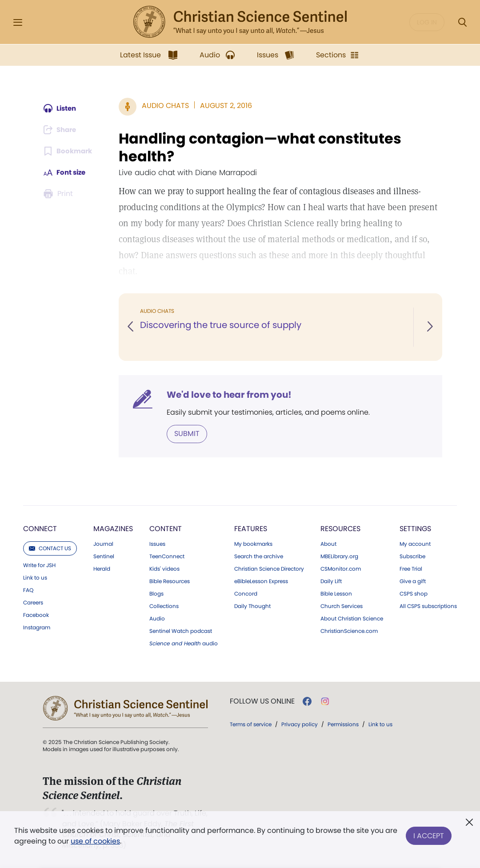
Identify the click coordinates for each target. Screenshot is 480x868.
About (328, 544)
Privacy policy (300, 724)
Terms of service (251, 724)
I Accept (429, 834)
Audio (157, 618)
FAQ (28, 590)
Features (251, 528)
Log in (427, 22)
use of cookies (95, 841)
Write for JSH (39, 565)
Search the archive (259, 556)
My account (415, 544)
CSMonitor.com (341, 568)
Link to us (35, 577)
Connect (40, 528)
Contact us (50, 548)
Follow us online (262, 701)
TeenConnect (167, 556)
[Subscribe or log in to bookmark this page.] (69, 151)
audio (184, 643)
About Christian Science (352, 618)
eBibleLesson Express (261, 581)
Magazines (113, 528)
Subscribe (412, 556)
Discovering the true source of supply (223, 325)
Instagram (37, 627)
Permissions (343, 724)
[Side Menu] (18, 22)
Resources (340, 528)
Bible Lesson (336, 593)
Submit (188, 434)
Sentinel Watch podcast (181, 631)
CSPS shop (414, 593)
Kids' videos (164, 568)
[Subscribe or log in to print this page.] (59, 194)
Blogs (156, 593)
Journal (103, 544)
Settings (415, 528)
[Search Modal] (462, 22)
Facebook (36, 615)
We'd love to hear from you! (230, 395)
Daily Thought (252, 606)
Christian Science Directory (269, 568)
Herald (102, 568)
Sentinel (104, 556)
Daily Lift (331, 581)
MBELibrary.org (339, 556)
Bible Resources (170, 581)
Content (166, 528)
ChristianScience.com (349, 631)
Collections (164, 606)
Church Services (342, 606)
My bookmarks (253, 544)
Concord (246, 593)
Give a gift (413, 581)
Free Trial (411, 568)
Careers (33, 602)
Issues (157, 544)
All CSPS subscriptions (428, 606)
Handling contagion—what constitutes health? (261, 148)
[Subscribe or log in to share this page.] (61, 130)
